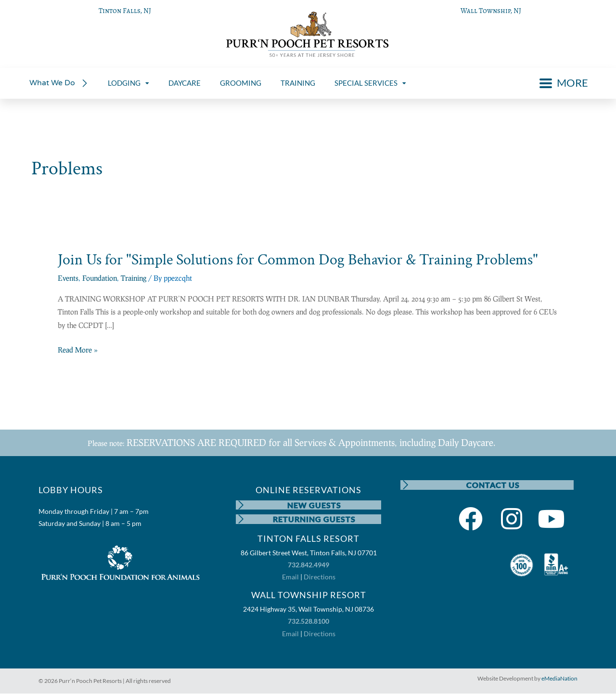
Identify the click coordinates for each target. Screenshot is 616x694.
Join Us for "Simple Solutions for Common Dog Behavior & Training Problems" (298, 260)
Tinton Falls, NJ (125, 11)
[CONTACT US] (405, 485)
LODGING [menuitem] (128, 83)
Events (68, 278)
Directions (320, 578)
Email (290, 578)
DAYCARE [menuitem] (185, 83)
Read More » (78, 350)
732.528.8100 (308, 622)
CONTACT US (493, 485)
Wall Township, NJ (491, 11)
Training (134, 278)
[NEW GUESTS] (241, 505)
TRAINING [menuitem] (298, 83)
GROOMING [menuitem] (241, 83)
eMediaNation (559, 679)
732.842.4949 (308, 566)
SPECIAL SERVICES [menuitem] (370, 83)
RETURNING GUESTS (315, 519)
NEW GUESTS (315, 505)
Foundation (100, 278)
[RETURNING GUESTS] (241, 520)
